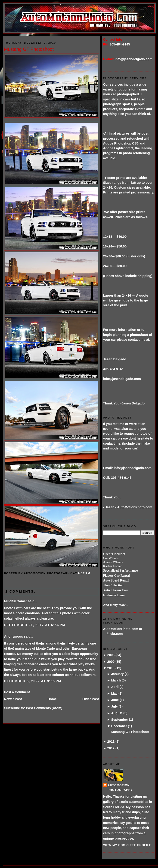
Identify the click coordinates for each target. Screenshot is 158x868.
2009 (111, 662)
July (114, 706)
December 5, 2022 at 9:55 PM (33, 681)
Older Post (91, 699)
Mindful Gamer (16, 601)
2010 (111, 668)
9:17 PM (84, 573)
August (117, 713)
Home (52, 699)
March (116, 680)
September (119, 720)
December (119, 726)
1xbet (66, 654)
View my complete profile (127, 845)
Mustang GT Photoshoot (29, 49)
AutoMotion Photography (120, 788)
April (115, 687)
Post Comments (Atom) (44, 708)
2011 (111, 741)
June (115, 700)
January (117, 674)
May (114, 693)
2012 (111, 748)
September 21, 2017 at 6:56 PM (35, 625)
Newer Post (13, 699)
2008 (111, 655)
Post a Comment (17, 692)
